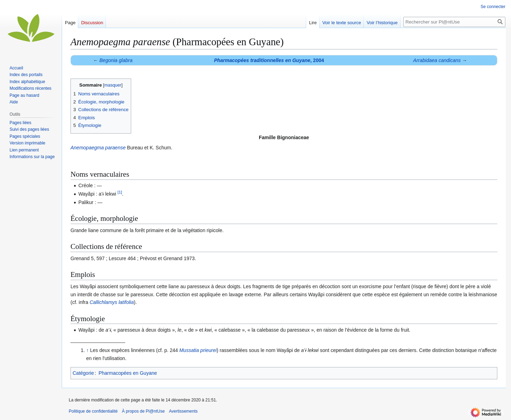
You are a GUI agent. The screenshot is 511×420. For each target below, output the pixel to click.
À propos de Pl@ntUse (143, 411)
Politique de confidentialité (93, 411)
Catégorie (83, 373)
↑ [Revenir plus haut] (88, 350)
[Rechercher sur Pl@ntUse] (454, 22)
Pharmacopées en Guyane (128, 373)
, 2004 (269, 60)
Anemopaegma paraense (98, 148)
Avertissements (183, 411)
